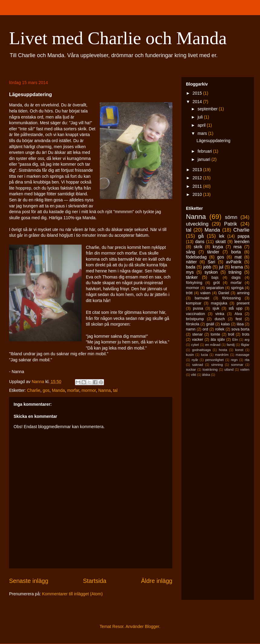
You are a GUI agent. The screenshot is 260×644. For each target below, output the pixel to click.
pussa (198, 308)
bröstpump (195, 319)
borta (236, 252)
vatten (245, 369)
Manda (58, 390)
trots (246, 334)
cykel (195, 345)
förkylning (194, 283)
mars (203, 133)
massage (243, 355)
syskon (211, 272)
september (208, 109)
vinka (220, 314)
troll (231, 334)
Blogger (152, 626)
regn (234, 360)
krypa (218, 247)
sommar (237, 365)
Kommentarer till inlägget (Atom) (72, 594)
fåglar (245, 345)
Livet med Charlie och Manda (118, 38)
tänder (213, 252)
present (243, 303)
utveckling (197, 224)
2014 (198, 102)
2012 (198, 178)
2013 (198, 170)
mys (190, 272)
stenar (198, 334)
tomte (216, 334)
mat (238, 257)
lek (222, 236)
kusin (190, 355)
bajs (215, 278)
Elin (235, 340)
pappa (244, 236)
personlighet (214, 360)
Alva (238, 314)
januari (204, 159)
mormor (89, 390)
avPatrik (234, 262)
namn (191, 329)
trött (189, 293)
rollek (220, 329)
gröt (216, 283)
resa (237, 247)
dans (200, 242)
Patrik (231, 224)
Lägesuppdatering (213, 141)
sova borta (240, 329)
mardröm (222, 355)
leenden (242, 242)
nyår (195, 360)
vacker (198, 340)
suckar (191, 369)
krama (237, 267)
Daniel (224, 293)
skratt (220, 242)
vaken (206, 293)
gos (46, 390)
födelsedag (196, 257)
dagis (236, 278)
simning (217, 365)
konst (239, 350)
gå (201, 236)
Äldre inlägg (157, 581)
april (202, 125)
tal (115, 390)
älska (206, 375)
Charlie (34, 390)
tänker (192, 277)
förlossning (231, 298)
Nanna (104, 390)
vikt (194, 375)
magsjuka (219, 303)
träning (235, 272)
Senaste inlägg (29, 581)
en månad (213, 345)
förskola (193, 324)
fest (239, 319)
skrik (198, 247)
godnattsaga (201, 350)
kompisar (194, 303)
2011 (198, 186)
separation (215, 288)
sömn (231, 217)
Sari (211, 262)
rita (247, 360)
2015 (198, 93)
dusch (220, 319)
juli (201, 117)
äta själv (218, 340)
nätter (191, 262)
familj (231, 345)
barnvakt (202, 298)
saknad (197, 365)
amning (243, 293)
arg (247, 340)
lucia (205, 355)
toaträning (210, 369)
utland (229, 369)
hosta (223, 350)
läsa (240, 324)
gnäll (210, 324)
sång (190, 252)
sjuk (216, 308)
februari (205, 151)
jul (221, 267)
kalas (225, 324)
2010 (198, 194)
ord (205, 329)
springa (237, 288)
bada (191, 267)
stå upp (236, 308)
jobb (207, 267)
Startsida (94, 581)
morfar (73, 390)
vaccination (195, 314)
